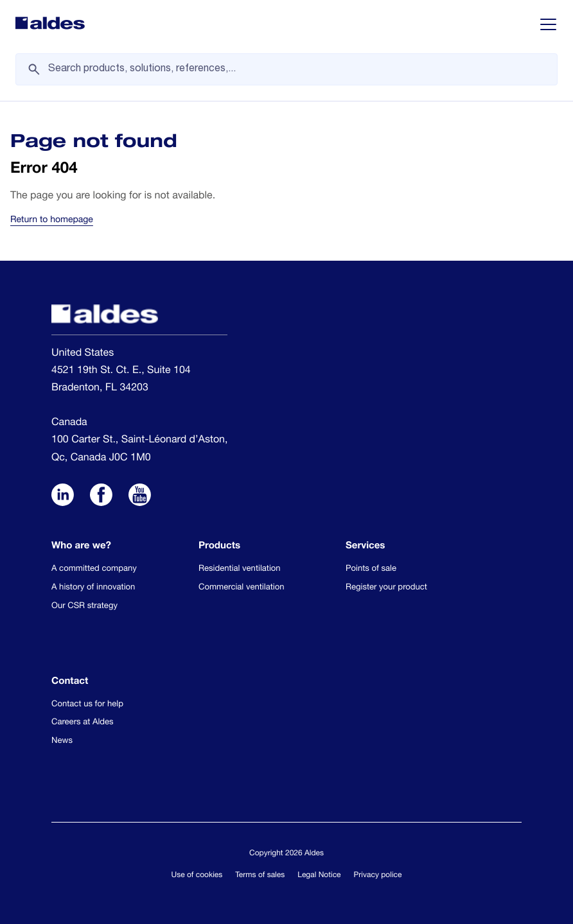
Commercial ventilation (241, 588)
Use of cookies (197, 876)
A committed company (94, 569)
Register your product (386, 588)
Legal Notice (319, 876)
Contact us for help (87, 705)
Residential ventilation (240, 569)
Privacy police (378, 876)
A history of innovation (93, 588)
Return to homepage (52, 221)
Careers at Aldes (83, 723)
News (62, 741)
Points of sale (371, 569)
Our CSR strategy (84, 606)
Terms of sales (260, 876)
